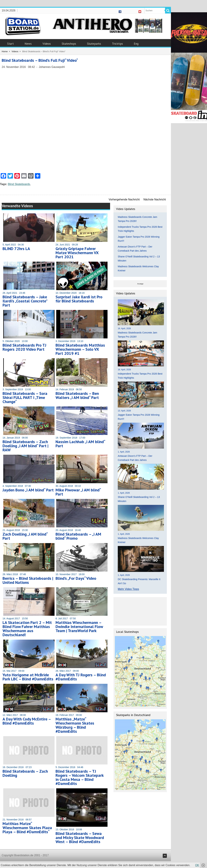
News (28, 44)
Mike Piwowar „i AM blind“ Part (78, 492)
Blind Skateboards (19, 184)
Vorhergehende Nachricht (124, 199)
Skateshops (69, 44)
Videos (47, 44)
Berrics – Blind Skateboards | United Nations (28, 580)
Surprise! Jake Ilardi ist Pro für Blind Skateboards (79, 299)
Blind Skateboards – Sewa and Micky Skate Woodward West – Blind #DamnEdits (80, 838)
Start (10, 44)
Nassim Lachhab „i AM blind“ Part (80, 444)
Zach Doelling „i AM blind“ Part (25, 536)
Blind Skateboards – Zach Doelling (25, 773)
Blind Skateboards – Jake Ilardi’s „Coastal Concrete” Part (25, 301)
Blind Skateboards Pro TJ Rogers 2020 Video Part (24, 347)
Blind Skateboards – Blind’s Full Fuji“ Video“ (40, 60)
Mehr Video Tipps (128, 589)
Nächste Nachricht (155, 199)
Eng (136, 44)
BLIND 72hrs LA (16, 249)
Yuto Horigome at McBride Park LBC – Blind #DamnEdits (28, 677)
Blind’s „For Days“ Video (76, 578)
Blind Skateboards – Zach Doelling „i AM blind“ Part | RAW (25, 446)
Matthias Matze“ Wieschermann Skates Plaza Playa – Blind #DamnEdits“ (27, 828)
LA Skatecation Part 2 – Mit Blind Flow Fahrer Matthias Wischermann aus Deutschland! (27, 629)
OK (197, 865)
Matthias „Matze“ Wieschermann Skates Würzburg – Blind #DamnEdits (75, 725)
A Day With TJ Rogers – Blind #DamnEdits (81, 677)
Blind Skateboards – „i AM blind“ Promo (78, 536)
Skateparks (94, 44)
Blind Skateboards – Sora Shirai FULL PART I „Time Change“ (25, 397)
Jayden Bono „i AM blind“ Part (28, 490)
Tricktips (117, 44)
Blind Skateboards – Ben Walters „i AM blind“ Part (77, 395)
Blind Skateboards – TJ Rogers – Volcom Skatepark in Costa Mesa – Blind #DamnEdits (80, 777)
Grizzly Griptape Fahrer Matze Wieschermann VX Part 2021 (77, 253)
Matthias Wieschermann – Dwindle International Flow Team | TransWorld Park (79, 627)
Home (5, 51)
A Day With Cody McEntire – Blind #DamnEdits (27, 721)
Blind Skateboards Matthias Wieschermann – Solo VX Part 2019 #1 (80, 349)
